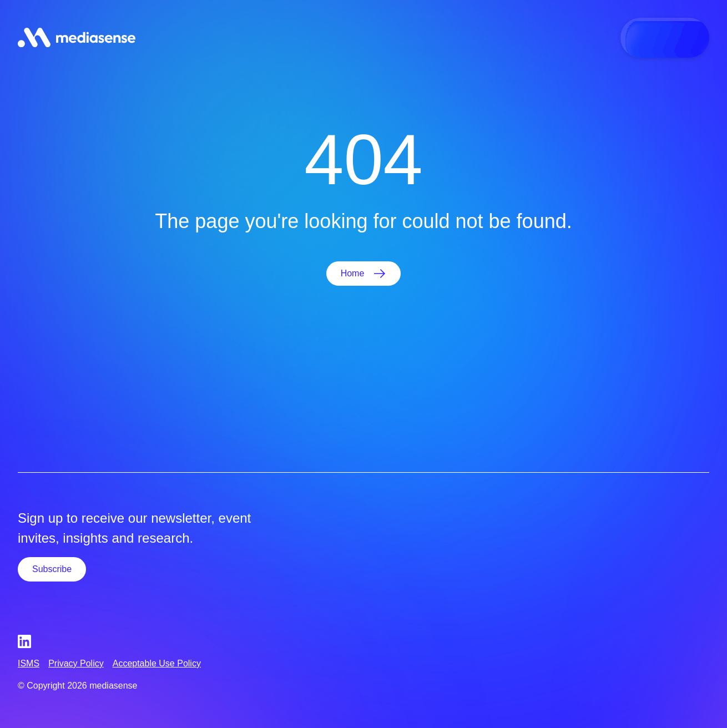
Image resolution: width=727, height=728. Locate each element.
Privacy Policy (76, 663)
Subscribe (52, 569)
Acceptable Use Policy (157, 663)
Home (353, 273)
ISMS (29, 663)
